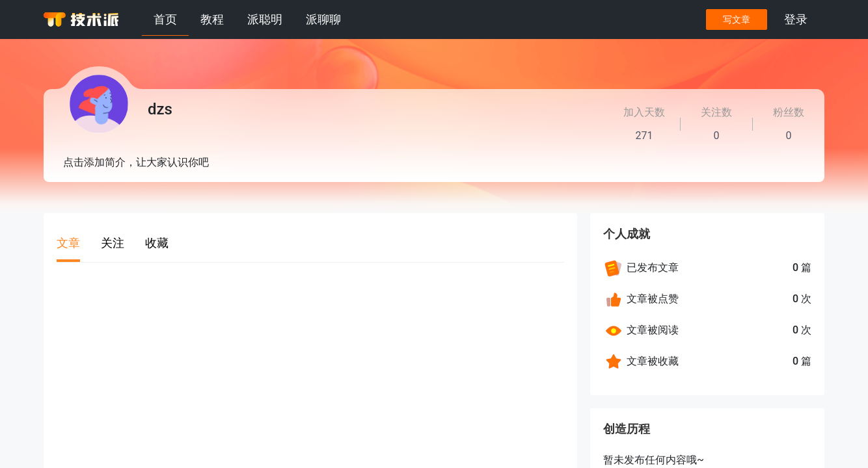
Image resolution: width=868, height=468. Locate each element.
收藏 (157, 243)
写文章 (737, 19)
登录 (796, 19)
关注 (113, 243)
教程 (212, 19)
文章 (68, 243)
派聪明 (265, 19)
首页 (165, 19)
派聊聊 (323, 19)
